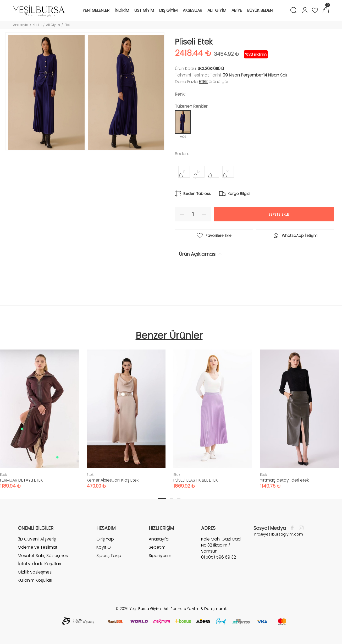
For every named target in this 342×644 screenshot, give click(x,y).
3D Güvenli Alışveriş (37, 539)
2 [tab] (172, 499)
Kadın (37, 25)
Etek (67, 25)
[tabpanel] (126, 414)
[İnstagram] (300, 528)
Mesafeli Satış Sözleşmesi (43, 556)
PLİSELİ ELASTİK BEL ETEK (196, 480)
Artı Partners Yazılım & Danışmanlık (195, 609)
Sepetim (157, 547)
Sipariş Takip (109, 556)
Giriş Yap (105, 539)
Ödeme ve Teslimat (38, 547)
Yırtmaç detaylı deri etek (284, 480)
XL (228, 172)
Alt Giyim (53, 25)
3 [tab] (179, 499)
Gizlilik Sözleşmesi (35, 572)
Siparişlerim (160, 556)
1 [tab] (162, 499)
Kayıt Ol (104, 547)
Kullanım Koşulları (35, 580)
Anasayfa (21, 25)
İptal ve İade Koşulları (39, 564)
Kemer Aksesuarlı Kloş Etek (113, 480)
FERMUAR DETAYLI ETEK (21, 480)
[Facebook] (293, 528)
